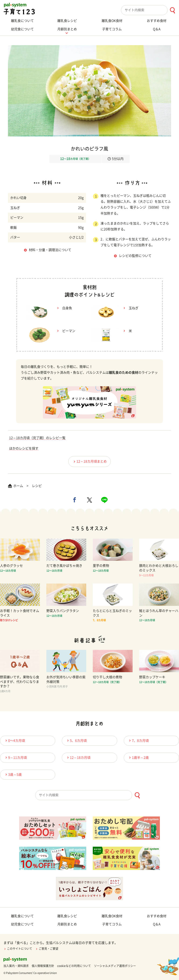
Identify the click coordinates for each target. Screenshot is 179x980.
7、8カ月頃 (138, 740)
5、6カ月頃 (76, 740)
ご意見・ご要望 (47, 949)
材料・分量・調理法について (50, 250)
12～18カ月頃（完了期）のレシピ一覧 (37, 438)
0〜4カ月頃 (14, 740)
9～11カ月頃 (15, 757)
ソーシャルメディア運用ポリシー (115, 966)
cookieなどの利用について (74, 966)
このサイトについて (18, 949)
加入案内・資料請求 (16, 966)
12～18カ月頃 (78, 757)
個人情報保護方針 (43, 966)
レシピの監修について (135, 256)
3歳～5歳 (13, 774)
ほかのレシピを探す (24, 448)
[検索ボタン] (172, 10)
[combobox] (150, 10)
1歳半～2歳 (138, 757)
